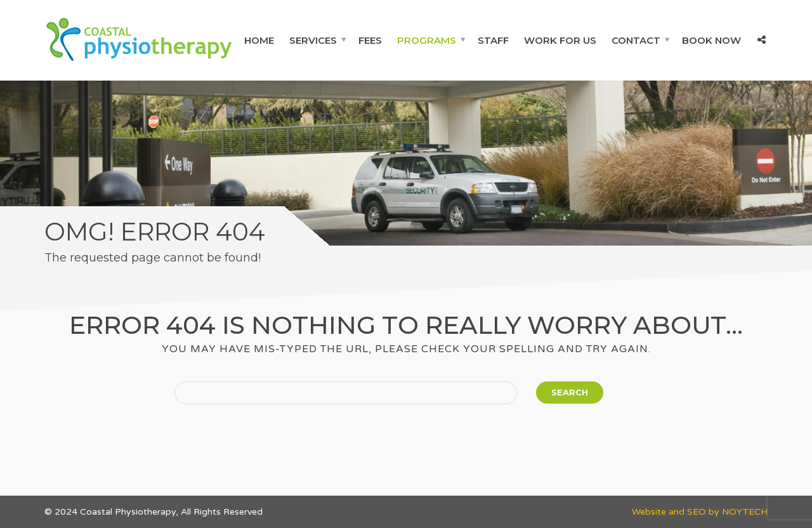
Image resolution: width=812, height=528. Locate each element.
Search (570, 392)
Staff (493, 40)
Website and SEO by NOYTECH (700, 512)
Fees (370, 40)
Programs (427, 40)
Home (259, 40)
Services (313, 40)
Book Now (711, 40)
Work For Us (560, 40)
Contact (636, 40)
